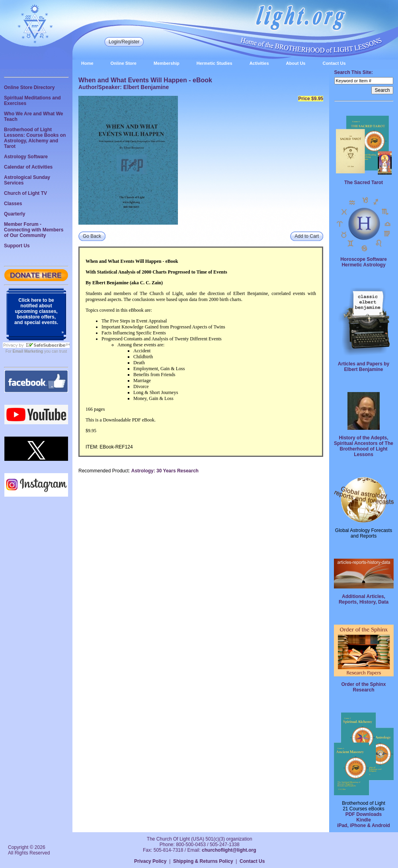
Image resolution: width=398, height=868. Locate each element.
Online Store (124, 63)
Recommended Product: (104, 471)
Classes (13, 204)
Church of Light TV (25, 193)
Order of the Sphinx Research (363, 687)
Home (87, 63)
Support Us (17, 246)
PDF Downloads (364, 814)
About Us (296, 63)
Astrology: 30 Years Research (165, 471)
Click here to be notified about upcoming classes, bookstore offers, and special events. (36, 311)
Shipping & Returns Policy (203, 861)
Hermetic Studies (215, 63)
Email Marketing (28, 351)
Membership (167, 63)
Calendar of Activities (28, 167)
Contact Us (334, 63)
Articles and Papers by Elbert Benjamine (364, 367)
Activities (259, 63)
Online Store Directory (29, 87)
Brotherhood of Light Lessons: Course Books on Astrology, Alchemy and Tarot (35, 138)
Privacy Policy (150, 861)
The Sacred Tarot (364, 183)
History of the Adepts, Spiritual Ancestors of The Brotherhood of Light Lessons (364, 446)
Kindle (364, 820)
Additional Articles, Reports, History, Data (364, 599)
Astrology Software (26, 157)
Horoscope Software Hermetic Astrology (364, 262)
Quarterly (15, 214)
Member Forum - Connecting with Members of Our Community (34, 230)
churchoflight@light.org (229, 850)
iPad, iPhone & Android (364, 825)
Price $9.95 (311, 99)
